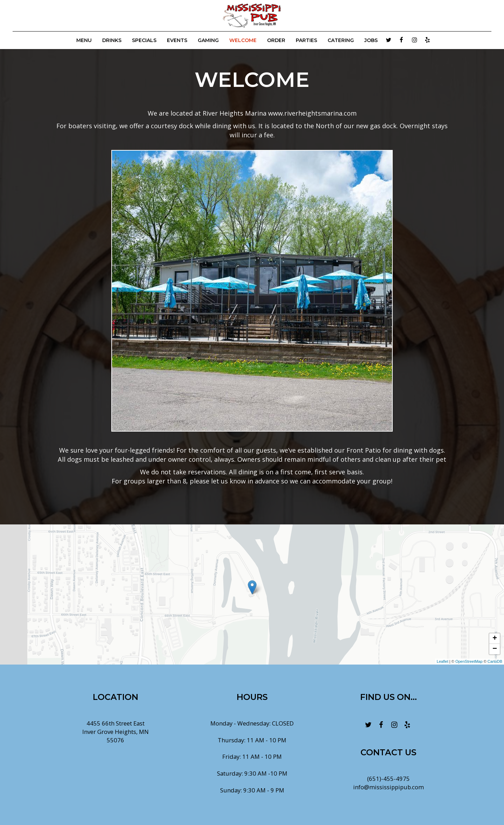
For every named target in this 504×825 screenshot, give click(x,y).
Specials (144, 40)
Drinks (112, 40)
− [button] (495, 649)
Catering (341, 40)
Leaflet (443, 661)
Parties (306, 40)
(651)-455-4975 (388, 779)
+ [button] (495, 639)
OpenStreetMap (469, 661)
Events (177, 40)
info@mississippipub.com (389, 787)
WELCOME (243, 40)
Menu (84, 40)
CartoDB (495, 661)
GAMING (208, 40)
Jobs (371, 40)
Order (276, 40)
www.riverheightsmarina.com (312, 113)
